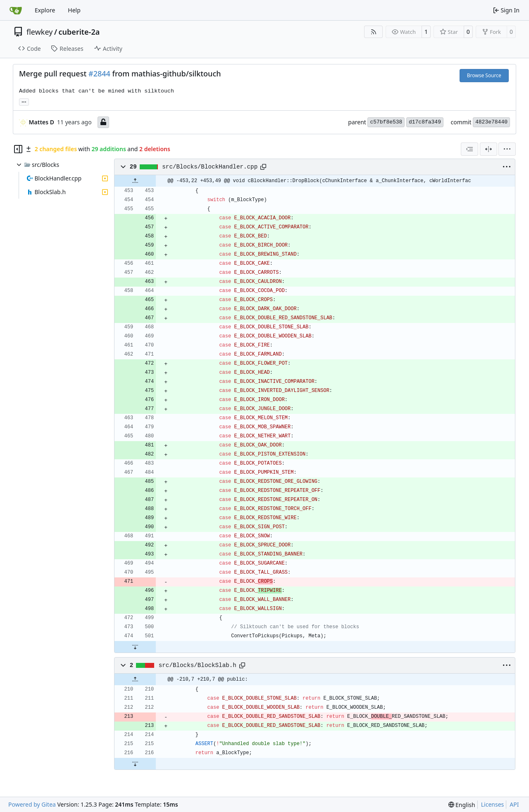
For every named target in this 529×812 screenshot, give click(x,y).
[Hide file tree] (18, 149)
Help (74, 10)
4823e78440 (491, 122)
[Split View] (488, 149)
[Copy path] (263, 167)
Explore (45, 10)
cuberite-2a (79, 32)
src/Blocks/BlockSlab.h (198, 665)
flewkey (39, 32)
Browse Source (484, 75)
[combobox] (469, 149)
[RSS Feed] (374, 32)
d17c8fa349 (425, 122)
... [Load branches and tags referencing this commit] (24, 101)
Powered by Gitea (32, 804)
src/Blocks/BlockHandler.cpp (210, 167)
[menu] (507, 149)
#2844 (99, 74)
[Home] (16, 10)
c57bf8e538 (386, 122)
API (514, 804)
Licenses (493, 804)
